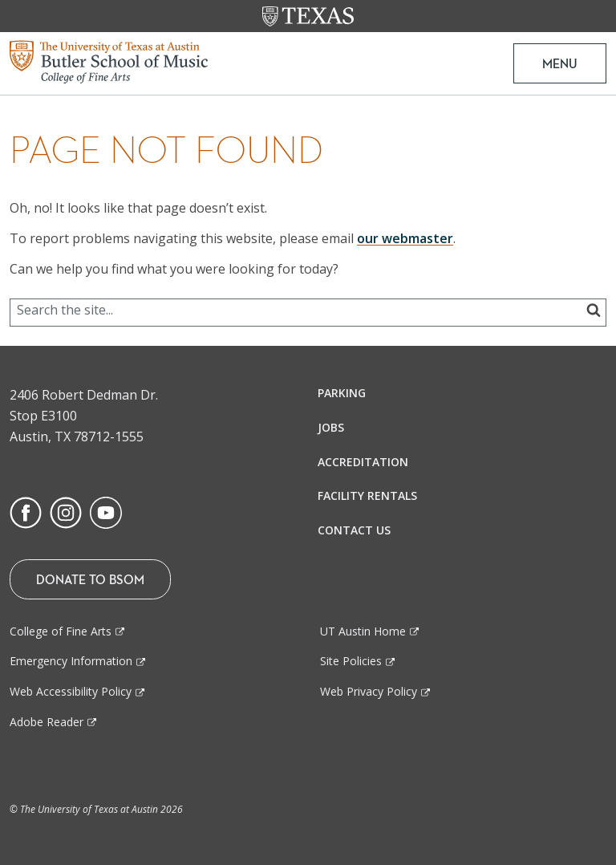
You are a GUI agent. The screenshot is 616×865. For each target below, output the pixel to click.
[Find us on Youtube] (106, 511)
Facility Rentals (367, 495)
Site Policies (351, 661)
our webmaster (405, 238)
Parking (342, 393)
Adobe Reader (47, 722)
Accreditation (363, 462)
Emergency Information (71, 661)
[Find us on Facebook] (26, 511)
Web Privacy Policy (369, 691)
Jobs (331, 427)
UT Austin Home (363, 631)
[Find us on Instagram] (66, 511)
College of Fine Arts (61, 631)
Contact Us (354, 530)
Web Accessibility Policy (71, 691)
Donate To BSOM (90, 579)
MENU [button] (560, 63)
